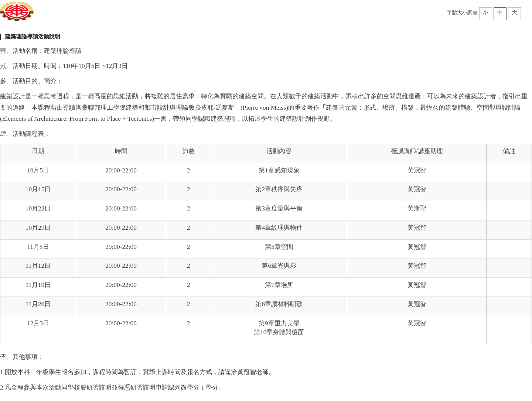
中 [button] (500, 12)
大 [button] (514, 12)
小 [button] (486, 12)
